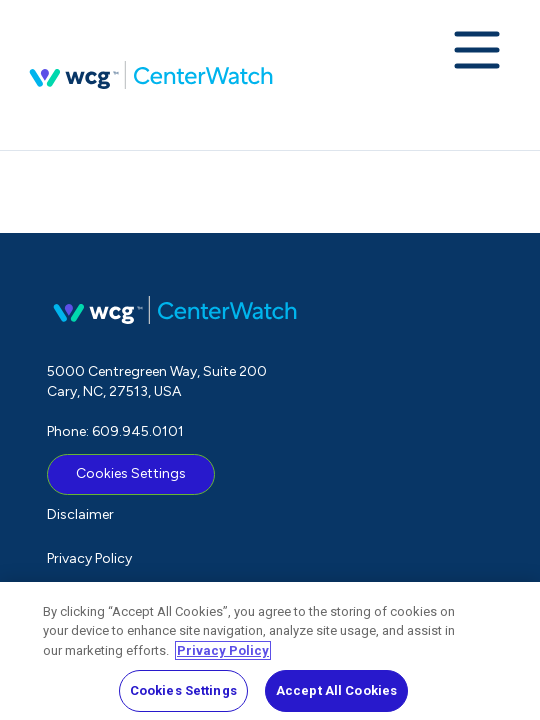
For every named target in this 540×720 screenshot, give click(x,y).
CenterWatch (151, 75)
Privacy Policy (89, 558)
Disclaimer (80, 514)
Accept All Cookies (336, 696)
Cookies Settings (131, 473)
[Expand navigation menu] (477, 52)
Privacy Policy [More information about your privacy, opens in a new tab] (223, 655)
